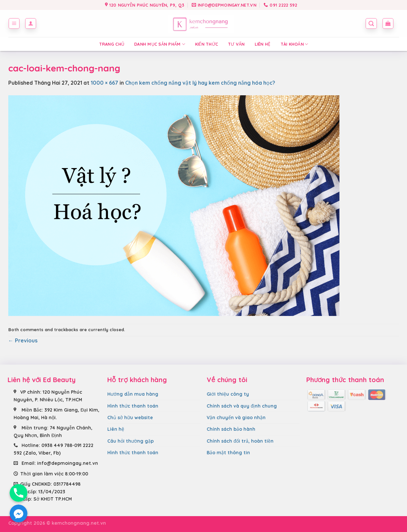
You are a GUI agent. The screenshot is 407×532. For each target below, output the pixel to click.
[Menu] (14, 23)
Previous (23, 340)
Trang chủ (112, 44)
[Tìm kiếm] (371, 23)
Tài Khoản (294, 44)
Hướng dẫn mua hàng (133, 394)
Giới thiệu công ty (228, 394)
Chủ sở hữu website (130, 418)
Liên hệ (263, 44)
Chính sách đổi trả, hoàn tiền (240, 441)
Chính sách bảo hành (231, 429)
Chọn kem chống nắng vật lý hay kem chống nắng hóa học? (200, 83)
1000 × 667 (104, 83)
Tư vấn (236, 44)
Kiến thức (206, 44)
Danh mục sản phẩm (160, 44)
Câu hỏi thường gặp (130, 441)
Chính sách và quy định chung (242, 406)
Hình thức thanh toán (133, 406)
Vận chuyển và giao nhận (236, 418)
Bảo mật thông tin (228, 453)
